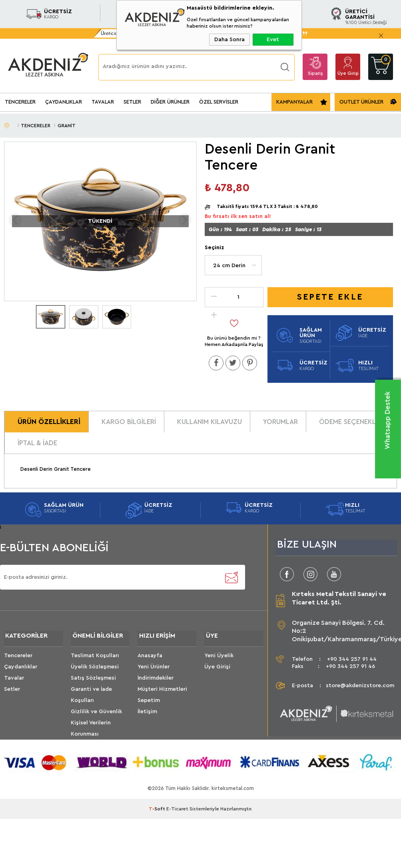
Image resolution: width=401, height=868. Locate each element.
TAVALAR (103, 102)
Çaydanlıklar (21, 673)
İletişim (147, 718)
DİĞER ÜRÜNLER (170, 102)
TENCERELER (20, 102)
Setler (12, 696)
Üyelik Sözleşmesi (95, 673)
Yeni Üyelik (219, 662)
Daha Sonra (229, 40)
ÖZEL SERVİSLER (219, 102)
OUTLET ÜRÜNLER (361, 102)
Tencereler (18, 662)
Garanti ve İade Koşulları (91, 701)
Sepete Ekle (330, 297)
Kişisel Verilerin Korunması (91, 735)
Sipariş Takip (315, 75)
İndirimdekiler (156, 684)
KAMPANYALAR (294, 102)
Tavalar (14, 684)
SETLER (132, 102)
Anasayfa (150, 662)
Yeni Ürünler (154, 673)
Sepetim (149, 707)
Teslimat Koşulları (95, 662)
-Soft (158, 815)
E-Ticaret (177, 815)
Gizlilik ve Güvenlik (96, 718)
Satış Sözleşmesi (93, 684)
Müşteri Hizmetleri (162, 696)
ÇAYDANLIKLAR (64, 102)
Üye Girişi (348, 73)
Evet (273, 40)
